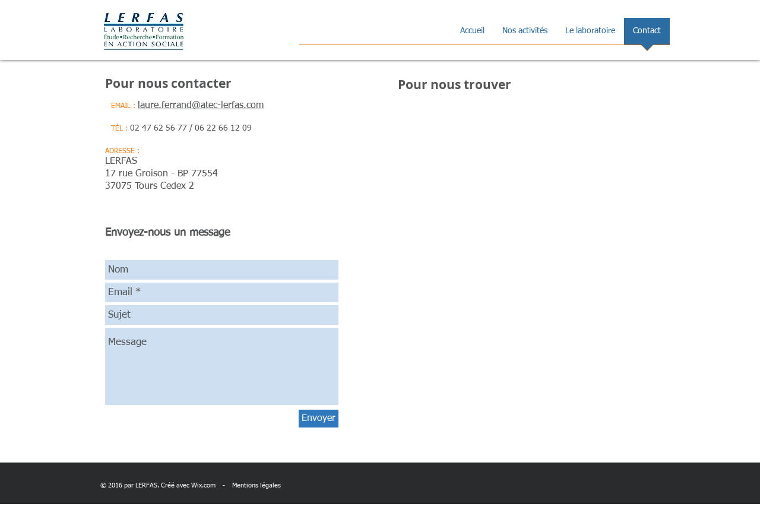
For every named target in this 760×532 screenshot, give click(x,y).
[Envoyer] (319, 419)
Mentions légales (256, 485)
